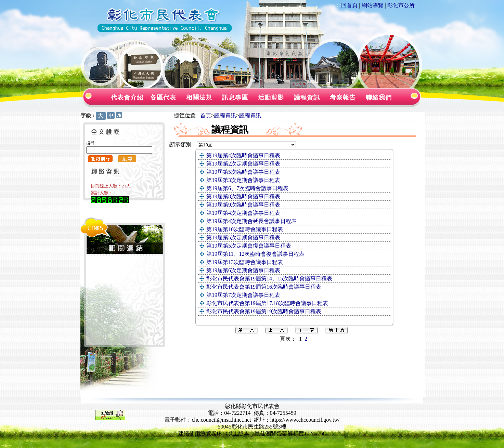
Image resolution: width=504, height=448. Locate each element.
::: (339, 5)
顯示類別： (183, 144)
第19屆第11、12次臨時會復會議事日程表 (255, 254)
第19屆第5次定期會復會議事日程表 (249, 246)
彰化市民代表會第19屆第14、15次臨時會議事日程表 (269, 279)
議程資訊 (307, 97)
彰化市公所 (401, 5)
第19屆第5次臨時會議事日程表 (243, 172)
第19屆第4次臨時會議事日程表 (243, 155)
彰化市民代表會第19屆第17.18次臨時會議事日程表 (267, 303)
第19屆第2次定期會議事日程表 (243, 164)
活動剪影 (271, 97)
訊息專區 (235, 97)
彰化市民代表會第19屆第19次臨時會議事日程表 (264, 311)
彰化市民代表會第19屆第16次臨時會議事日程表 (264, 287)
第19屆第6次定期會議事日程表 (243, 270)
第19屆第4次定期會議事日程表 (243, 213)
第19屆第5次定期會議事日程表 (243, 238)
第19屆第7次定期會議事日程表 (243, 295)
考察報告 (343, 97)
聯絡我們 (379, 97)
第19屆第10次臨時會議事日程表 (245, 229)
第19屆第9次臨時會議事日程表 (243, 205)
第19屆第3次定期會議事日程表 (243, 180)
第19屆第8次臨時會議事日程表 (243, 196)
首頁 (206, 115)
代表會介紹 (127, 97)
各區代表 (163, 97)
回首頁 (349, 5)
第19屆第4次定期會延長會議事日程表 (251, 221)
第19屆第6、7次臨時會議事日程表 (247, 188)
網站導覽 (373, 5)
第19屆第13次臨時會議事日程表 (245, 262)
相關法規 (199, 97)
